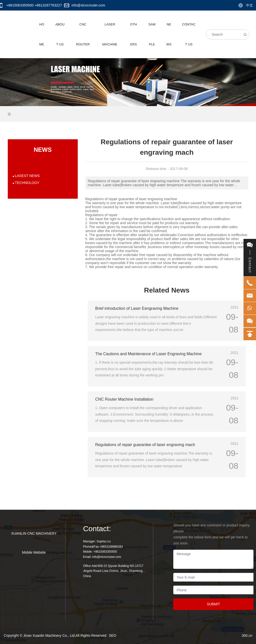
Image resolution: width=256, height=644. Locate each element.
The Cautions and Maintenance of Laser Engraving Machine (148, 354)
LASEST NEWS (27, 176)
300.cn (247, 636)
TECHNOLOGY (27, 183)
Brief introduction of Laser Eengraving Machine (137, 308)
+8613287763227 (48, 5)
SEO (112, 636)
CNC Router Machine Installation (124, 399)
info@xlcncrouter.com (88, 5)
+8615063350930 (20, 5)
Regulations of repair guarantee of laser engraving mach (145, 445)
